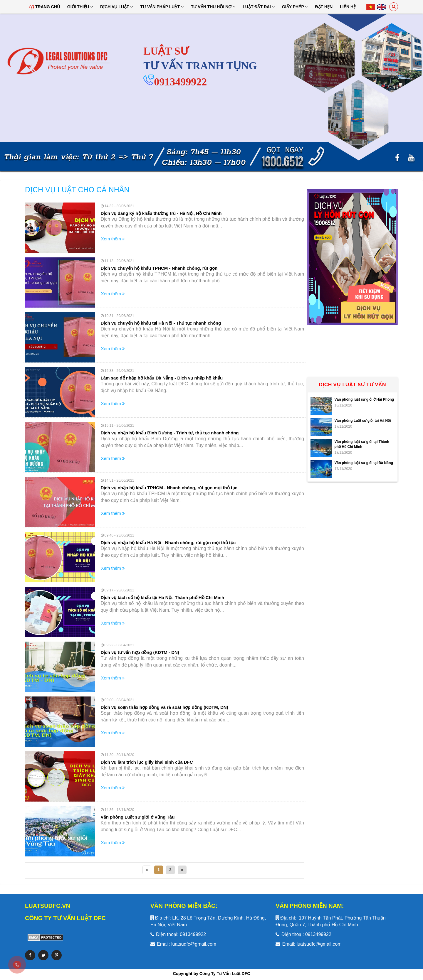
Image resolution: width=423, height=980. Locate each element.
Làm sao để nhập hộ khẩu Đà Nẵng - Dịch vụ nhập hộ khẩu (162, 378)
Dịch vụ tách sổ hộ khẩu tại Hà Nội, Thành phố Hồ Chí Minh (163, 597)
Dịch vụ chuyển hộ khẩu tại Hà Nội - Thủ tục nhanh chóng (161, 323)
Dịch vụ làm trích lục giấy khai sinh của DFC (147, 762)
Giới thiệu (80, 7)
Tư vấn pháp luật (162, 7)
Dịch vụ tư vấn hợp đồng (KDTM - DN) (140, 652)
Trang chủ (45, 7)
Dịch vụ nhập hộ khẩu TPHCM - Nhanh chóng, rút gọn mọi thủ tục (169, 488)
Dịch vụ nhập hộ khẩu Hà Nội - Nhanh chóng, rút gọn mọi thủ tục (168, 543)
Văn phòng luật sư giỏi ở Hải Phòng (364, 399)
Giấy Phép (295, 7)
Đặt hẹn (324, 7)
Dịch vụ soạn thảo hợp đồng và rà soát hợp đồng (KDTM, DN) (164, 707)
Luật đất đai (259, 7)
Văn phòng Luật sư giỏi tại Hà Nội (363, 421)
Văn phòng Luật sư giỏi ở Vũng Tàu (138, 817)
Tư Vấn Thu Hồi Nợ (213, 7)
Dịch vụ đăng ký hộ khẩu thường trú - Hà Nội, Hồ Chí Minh (161, 213)
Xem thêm (113, 239)
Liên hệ (348, 7)
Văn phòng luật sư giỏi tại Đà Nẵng (364, 463)
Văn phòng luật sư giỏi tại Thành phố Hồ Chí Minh (362, 444)
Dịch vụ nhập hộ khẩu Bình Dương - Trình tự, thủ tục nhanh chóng (170, 433)
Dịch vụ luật (117, 7)
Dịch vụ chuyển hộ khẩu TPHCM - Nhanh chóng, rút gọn (159, 268)
